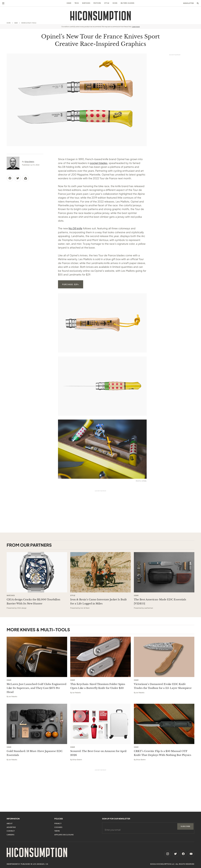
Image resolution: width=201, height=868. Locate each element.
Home (9, 23)
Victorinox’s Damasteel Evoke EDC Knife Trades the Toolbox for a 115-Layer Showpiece (163, 686)
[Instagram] (168, 854)
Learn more (136, 27)
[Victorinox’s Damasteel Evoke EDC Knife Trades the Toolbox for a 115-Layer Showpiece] (164, 657)
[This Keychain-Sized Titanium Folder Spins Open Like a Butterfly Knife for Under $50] (100, 657)
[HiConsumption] (100, 16)
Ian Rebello (13, 696)
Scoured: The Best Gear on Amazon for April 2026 (98, 753)
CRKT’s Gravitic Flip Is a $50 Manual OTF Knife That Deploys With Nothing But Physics (163, 753)
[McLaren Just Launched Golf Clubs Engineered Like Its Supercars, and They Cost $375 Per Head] (37, 657)
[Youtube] (191, 854)
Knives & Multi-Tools (29, 23)
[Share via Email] (26, 178)
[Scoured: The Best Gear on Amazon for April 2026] (100, 724)
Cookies (58, 827)
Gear (69, 3)
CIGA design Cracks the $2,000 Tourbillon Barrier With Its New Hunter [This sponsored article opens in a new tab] (33, 601)
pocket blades (99, 163)
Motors (97, 3)
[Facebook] (183, 854)
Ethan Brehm (29, 162)
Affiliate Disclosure (64, 835)
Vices (115, 3)
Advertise (11, 827)
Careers (10, 835)
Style (107, 3)
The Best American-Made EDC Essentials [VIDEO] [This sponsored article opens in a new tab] (160, 601)
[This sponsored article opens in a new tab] (37, 572)
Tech (77, 3)
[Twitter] (175, 854)
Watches (86, 3)
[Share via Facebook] (10, 178)
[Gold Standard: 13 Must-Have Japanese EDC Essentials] (37, 724)
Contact (11, 831)
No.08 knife (75, 228)
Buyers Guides (128, 3)
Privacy (58, 823)
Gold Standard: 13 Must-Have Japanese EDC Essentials (35, 753)
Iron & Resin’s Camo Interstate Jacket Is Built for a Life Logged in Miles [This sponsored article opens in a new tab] (98, 601)
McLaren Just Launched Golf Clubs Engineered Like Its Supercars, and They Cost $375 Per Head (36, 688)
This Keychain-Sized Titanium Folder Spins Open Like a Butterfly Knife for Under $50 (98, 686)
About (10, 823)
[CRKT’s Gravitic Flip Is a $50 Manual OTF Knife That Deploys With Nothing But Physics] (164, 724)
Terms (57, 831)
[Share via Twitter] (18, 178)
